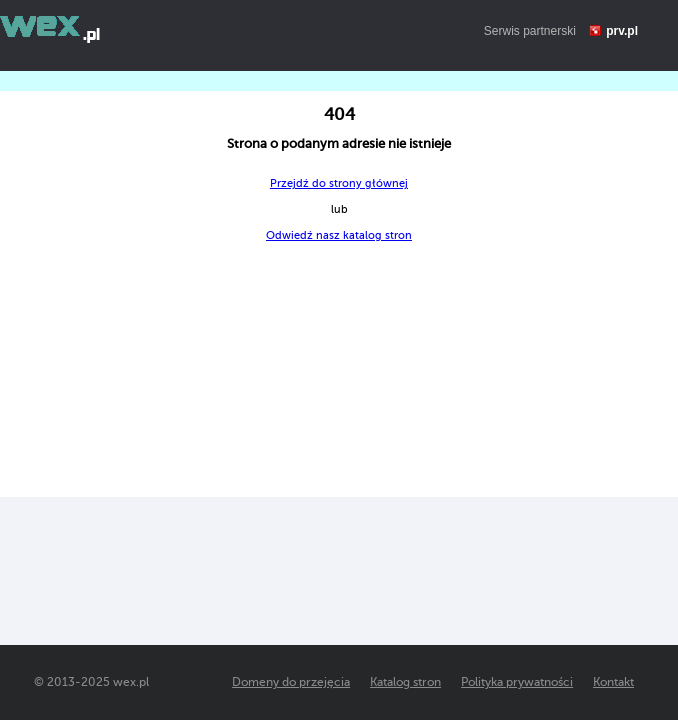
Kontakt (613, 682)
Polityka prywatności (517, 682)
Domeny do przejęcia (291, 682)
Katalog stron (405, 682)
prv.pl (622, 31)
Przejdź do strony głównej (339, 183)
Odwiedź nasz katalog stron (339, 235)
